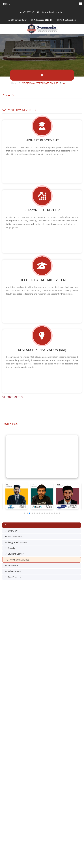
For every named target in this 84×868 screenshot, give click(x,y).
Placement (12, 566)
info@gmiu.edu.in (53, 12)
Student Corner (14, 554)
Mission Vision (13, 537)
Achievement (13, 571)
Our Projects (13, 577)
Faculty (10, 548)
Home (14, 83)
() (64, 83)
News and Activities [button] (18, 560)
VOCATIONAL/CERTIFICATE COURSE (40, 83)
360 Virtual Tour (17, 20)
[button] (25, 513)
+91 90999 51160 (31, 12)
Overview (11, 531)
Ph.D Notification (66, 20)
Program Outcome (16, 542)
